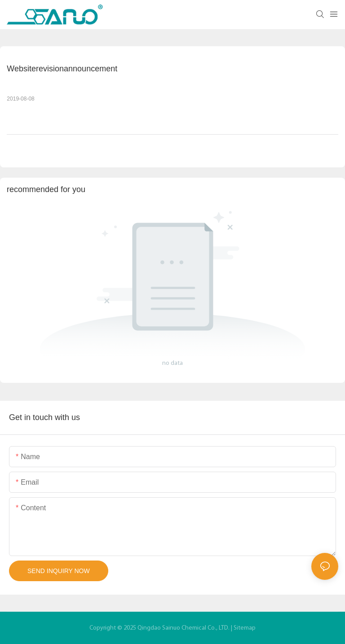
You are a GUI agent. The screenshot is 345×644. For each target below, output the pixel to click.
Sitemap (245, 628)
